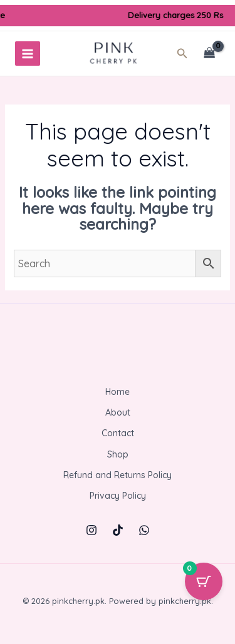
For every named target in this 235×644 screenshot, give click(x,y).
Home (118, 392)
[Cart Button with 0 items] (204, 581)
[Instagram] (91, 530)
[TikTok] (118, 530)
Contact (118, 433)
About (118, 412)
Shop (118, 454)
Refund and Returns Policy (118, 475)
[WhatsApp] (144, 530)
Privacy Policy (118, 496)
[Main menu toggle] (28, 54)
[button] (186, 54)
